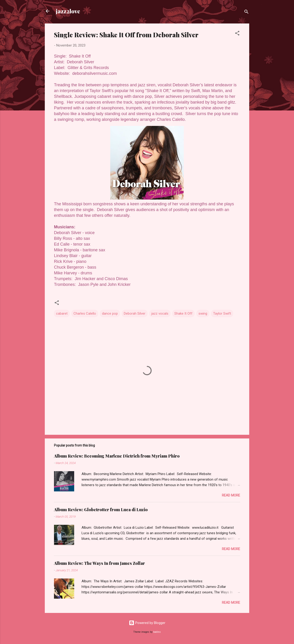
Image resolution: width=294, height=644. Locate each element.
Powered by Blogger (147, 623)
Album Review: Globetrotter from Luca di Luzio (101, 510)
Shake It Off (183, 313)
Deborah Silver (135, 313)
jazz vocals (160, 313)
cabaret (62, 313)
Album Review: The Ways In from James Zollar (99, 563)
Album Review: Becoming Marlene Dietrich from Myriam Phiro (117, 456)
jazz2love (68, 11)
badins (157, 632)
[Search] (246, 13)
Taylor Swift (222, 313)
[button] (237, 34)
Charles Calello (85, 313)
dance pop (110, 313)
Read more (231, 495)
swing (203, 313)
